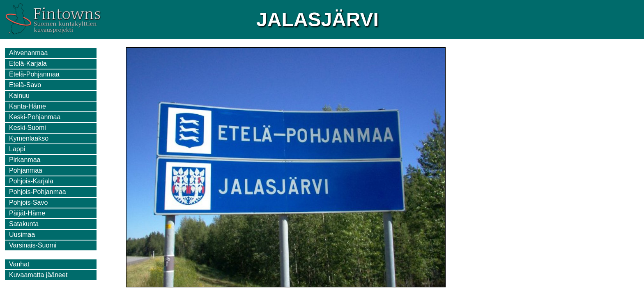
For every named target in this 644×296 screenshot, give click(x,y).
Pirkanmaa (25, 160)
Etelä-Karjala (28, 64)
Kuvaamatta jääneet (38, 275)
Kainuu (19, 96)
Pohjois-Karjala (31, 181)
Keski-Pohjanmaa (35, 117)
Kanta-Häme (28, 106)
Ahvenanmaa (28, 53)
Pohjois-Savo (28, 202)
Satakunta (24, 224)
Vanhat (19, 264)
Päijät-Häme (27, 213)
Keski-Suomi (28, 128)
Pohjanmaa (26, 170)
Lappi (17, 149)
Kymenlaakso (29, 138)
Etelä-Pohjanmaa (34, 74)
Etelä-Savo (25, 85)
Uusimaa (22, 235)
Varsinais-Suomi (33, 245)
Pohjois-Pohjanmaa (38, 192)
